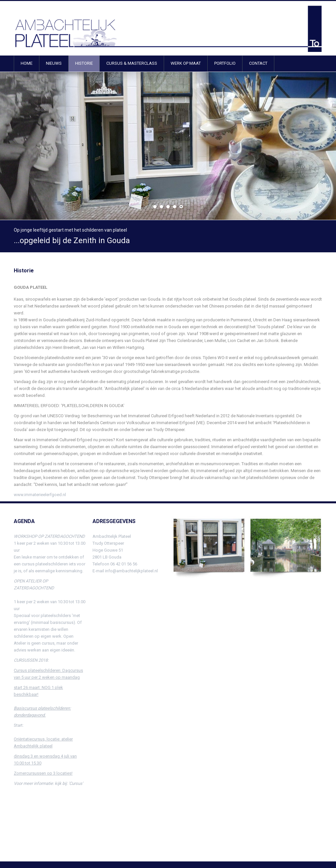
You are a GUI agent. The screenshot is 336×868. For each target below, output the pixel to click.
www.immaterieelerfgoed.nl (40, 495)
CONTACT (258, 63)
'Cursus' (76, 783)
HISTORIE (84, 63)
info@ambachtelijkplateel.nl (131, 571)
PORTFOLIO (225, 63)
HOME (27, 63)
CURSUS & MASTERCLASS (132, 63)
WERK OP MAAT (186, 63)
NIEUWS (54, 63)
